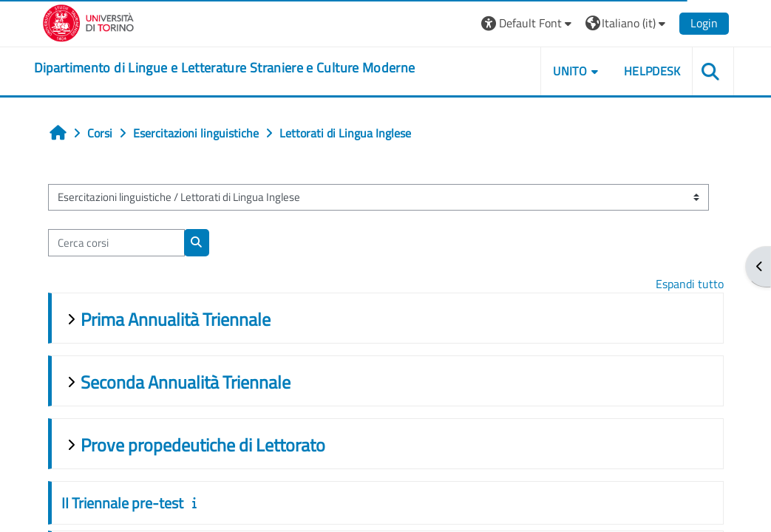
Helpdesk (652, 71)
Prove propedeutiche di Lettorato (203, 445)
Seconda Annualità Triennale (186, 382)
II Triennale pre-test (122, 503)
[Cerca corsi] (116, 242)
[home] (225, 68)
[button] (528, 23)
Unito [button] (570, 71)
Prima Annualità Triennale (176, 319)
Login (704, 23)
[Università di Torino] (88, 21)
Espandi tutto (690, 284)
